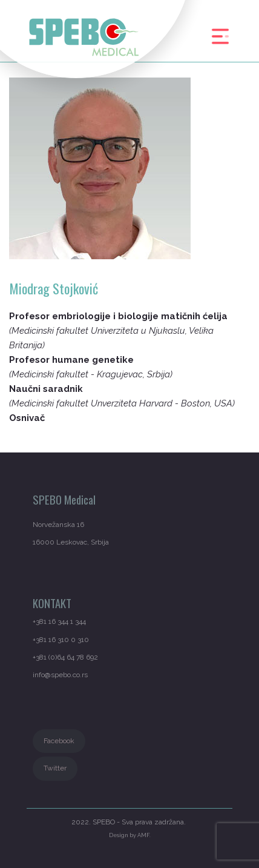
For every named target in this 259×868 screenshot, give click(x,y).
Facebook (59, 741)
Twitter (55, 768)
